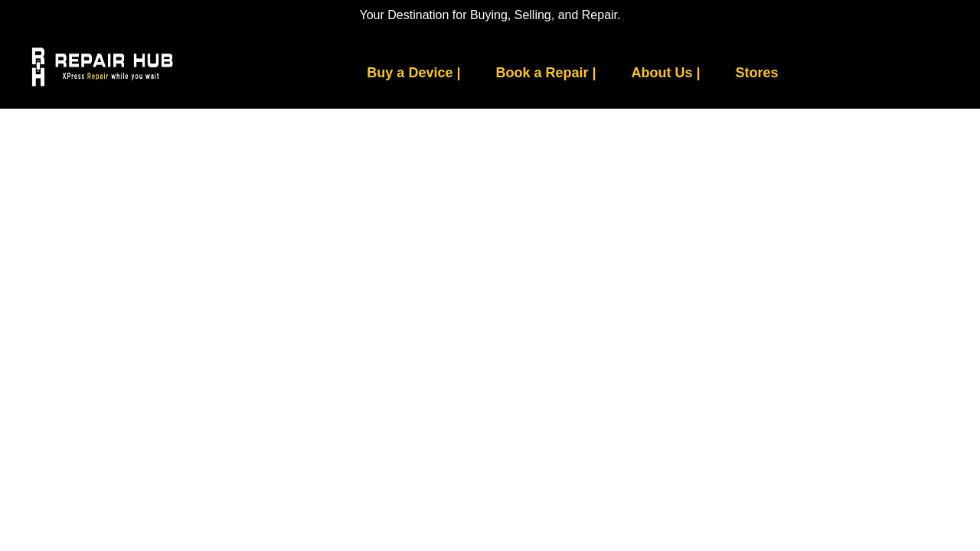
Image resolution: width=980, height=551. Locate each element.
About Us (666, 73)
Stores (757, 73)
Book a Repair (546, 73)
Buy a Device (413, 73)
